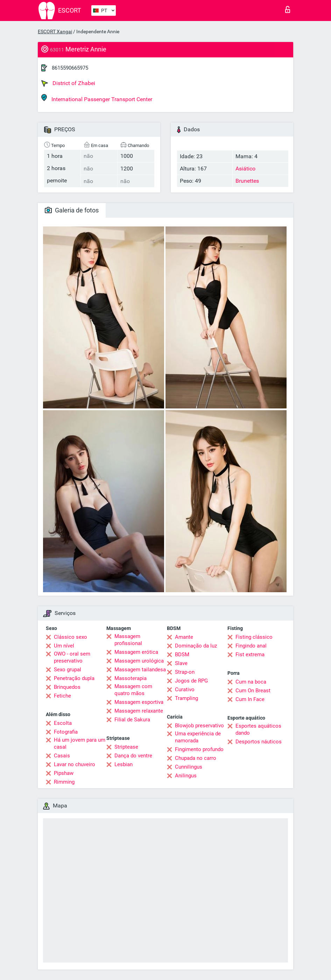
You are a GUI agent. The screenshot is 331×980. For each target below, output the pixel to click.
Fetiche (62, 696)
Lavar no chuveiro (75, 764)
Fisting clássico (254, 637)
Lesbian (124, 764)
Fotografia (66, 732)
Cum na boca (251, 682)
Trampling (186, 698)
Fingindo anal (251, 646)
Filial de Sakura (132, 720)
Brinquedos (67, 687)
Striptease (126, 747)
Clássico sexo (71, 637)
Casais (62, 756)
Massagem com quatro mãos (133, 690)
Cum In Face (250, 699)
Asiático (245, 169)
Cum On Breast (253, 691)
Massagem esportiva (139, 702)
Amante (184, 637)
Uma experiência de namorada (198, 737)
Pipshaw (64, 773)
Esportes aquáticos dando (258, 729)
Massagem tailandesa (140, 670)
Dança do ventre (133, 756)
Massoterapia (131, 678)
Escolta (63, 723)
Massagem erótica (136, 652)
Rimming (64, 782)
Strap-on (185, 672)
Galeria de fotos (72, 210)
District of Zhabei (68, 83)
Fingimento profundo (199, 749)
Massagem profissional (128, 640)
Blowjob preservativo (199, 726)
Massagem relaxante (139, 711)
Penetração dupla (74, 678)
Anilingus (186, 776)
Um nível (64, 646)
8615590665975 (70, 68)
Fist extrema (250, 654)
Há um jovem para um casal (80, 743)
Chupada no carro (196, 758)
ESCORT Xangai (55, 31)
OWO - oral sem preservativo (72, 657)
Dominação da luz (196, 646)
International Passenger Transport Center (97, 98)
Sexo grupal (68, 670)
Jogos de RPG (191, 681)
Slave (181, 663)
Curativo (185, 689)
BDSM (182, 654)
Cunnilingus (189, 767)
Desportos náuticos (259, 742)
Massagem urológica (139, 661)
